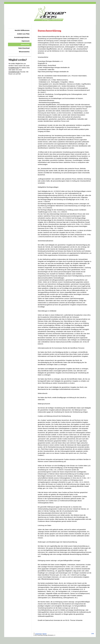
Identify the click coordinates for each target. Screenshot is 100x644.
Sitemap (45, 634)
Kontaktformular (14, 68)
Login (93, 633)
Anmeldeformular (14, 72)
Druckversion (38, 634)
